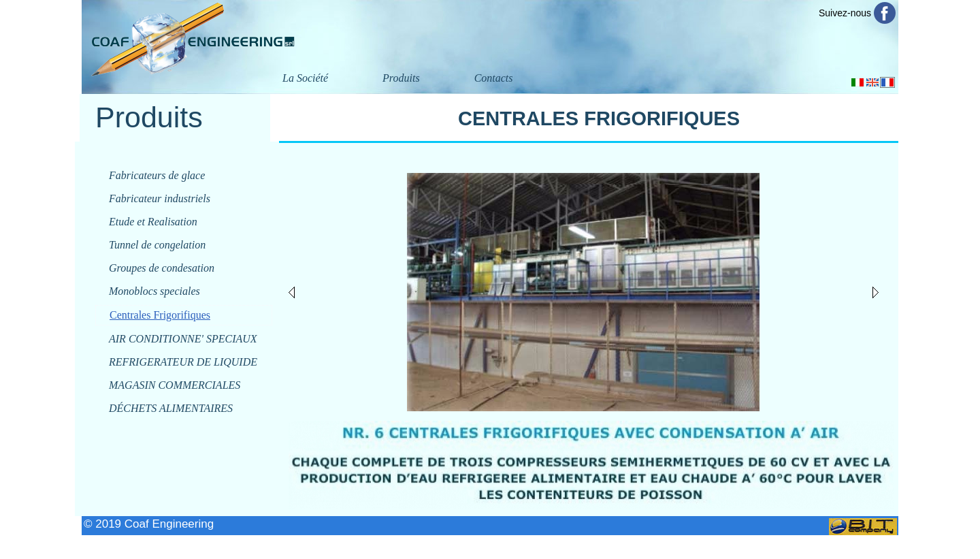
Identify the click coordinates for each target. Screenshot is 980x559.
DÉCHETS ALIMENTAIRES (171, 408)
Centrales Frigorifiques (160, 315)
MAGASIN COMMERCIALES (175, 385)
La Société (305, 78)
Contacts (494, 78)
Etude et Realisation (153, 222)
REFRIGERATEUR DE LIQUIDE (183, 362)
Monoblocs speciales (154, 291)
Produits (401, 78)
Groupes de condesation (162, 268)
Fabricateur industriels (160, 198)
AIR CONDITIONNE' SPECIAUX (183, 339)
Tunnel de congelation (157, 245)
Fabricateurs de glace (157, 175)
